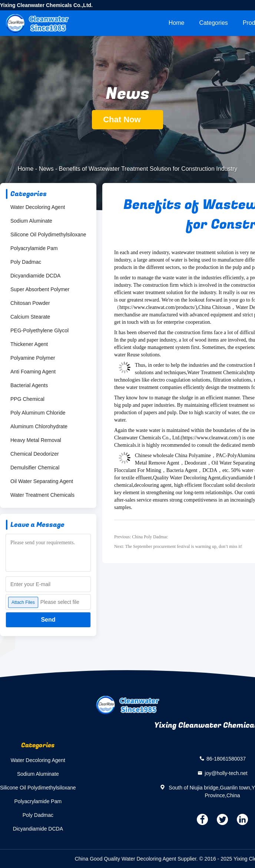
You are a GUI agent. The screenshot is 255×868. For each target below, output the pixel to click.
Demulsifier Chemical (35, 468)
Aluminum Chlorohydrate (39, 426)
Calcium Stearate (30, 317)
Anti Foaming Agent (33, 372)
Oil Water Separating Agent (42, 481)
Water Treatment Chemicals (42, 495)
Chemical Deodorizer (35, 454)
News (46, 169)
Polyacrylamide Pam (34, 248)
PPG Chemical (27, 399)
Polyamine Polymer (33, 358)
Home (177, 23)
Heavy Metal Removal (36, 440)
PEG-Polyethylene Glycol (39, 330)
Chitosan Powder (30, 303)
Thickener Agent (29, 344)
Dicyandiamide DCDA (35, 276)
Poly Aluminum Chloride (38, 413)
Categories (213, 23)
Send (48, 620)
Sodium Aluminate (31, 221)
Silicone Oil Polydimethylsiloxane (48, 235)
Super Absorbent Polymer (40, 289)
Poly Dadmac (26, 262)
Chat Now (127, 119)
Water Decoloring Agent (38, 207)
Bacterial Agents (29, 385)
